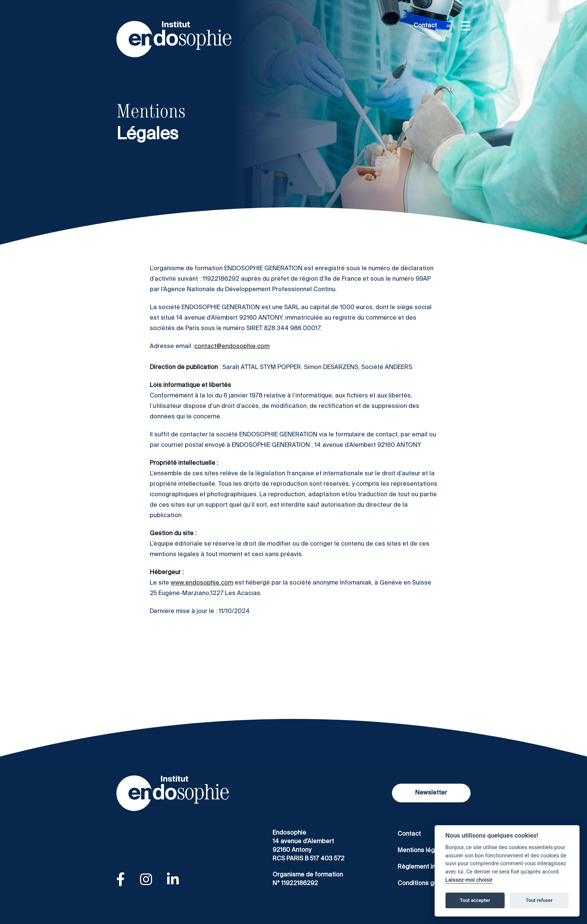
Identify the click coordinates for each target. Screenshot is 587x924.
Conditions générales (428, 884)
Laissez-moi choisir (469, 880)
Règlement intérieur (426, 867)
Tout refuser (539, 900)
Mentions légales (422, 851)
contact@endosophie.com (232, 347)
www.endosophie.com (202, 583)
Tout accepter (475, 900)
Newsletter (431, 793)
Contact (425, 26)
